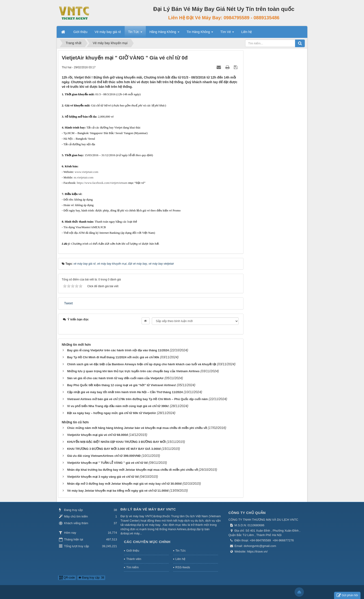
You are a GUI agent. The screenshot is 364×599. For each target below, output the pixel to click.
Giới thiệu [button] (80, 32)
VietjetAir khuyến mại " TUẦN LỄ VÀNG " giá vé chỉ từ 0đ (107, 463)
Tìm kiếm (132, 567)
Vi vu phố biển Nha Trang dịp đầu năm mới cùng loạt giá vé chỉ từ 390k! (118, 406)
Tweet (68, 303)
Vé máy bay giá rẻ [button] (108, 32)
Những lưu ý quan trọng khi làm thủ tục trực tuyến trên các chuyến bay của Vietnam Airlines (133, 371)
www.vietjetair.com (87, 172)
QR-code (67, 578)
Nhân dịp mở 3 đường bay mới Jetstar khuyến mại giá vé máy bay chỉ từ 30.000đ (124, 484)
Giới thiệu (133, 551)
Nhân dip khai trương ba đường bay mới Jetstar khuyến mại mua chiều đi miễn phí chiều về (132, 470)
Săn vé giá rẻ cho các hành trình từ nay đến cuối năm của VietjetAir (115, 378)
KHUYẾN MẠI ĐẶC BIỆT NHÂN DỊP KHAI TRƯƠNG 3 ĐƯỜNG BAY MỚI (116, 442)
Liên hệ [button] (247, 32)
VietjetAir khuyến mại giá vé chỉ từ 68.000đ (97, 435)
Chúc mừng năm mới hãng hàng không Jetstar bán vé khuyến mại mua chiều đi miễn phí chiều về (137, 428)
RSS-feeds (183, 567)
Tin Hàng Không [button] (200, 33)
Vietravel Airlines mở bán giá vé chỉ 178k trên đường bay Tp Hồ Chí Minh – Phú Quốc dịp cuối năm (137, 399)
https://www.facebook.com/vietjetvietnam (102, 183)
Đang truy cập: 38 (91, 578)
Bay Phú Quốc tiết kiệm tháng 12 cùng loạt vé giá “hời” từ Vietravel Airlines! (122, 385)
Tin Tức (181, 551)
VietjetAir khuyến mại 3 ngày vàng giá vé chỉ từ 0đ (103, 477)
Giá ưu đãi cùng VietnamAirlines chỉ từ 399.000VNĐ (104, 456)
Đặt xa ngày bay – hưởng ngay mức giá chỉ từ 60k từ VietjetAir (112, 413)
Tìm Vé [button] (227, 33)
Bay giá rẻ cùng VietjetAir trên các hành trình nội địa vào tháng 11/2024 (118, 350)
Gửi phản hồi (347, 595)
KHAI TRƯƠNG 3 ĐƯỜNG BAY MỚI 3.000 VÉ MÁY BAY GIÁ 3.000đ (114, 449)
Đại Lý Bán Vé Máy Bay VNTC (148, 509)
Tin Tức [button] (135, 33)
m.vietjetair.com (84, 177)
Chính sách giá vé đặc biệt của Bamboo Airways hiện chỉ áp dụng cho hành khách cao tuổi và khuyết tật (142, 364)
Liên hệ (180, 559)
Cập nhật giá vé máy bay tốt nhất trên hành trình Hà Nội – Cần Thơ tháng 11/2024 (125, 392)
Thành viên (134, 559)
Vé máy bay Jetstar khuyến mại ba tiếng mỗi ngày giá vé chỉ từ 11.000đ (118, 491)
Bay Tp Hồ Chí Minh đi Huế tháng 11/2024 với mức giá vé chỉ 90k (113, 357)
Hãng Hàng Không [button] (164, 33)
